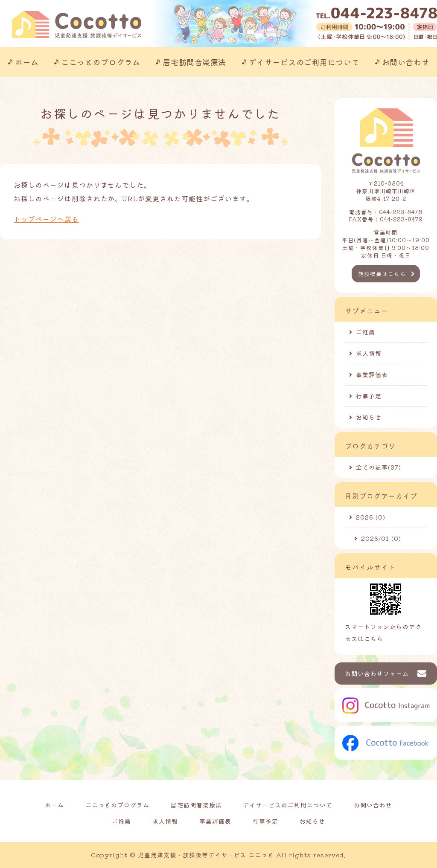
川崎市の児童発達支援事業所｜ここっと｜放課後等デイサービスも (77, 25)
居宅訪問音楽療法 (194, 62)
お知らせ (369, 417)
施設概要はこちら (382, 274)
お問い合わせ (406, 62)
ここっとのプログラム (101, 62)
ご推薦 (366, 332)
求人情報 (369, 353)
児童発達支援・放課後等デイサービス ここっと (206, 855)
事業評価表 (372, 374)
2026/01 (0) (381, 538)
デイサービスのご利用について (304, 62)
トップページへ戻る (46, 219)
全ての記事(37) (379, 467)
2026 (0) (371, 517)
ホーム (27, 62)
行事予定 (369, 396)
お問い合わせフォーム (377, 673)
